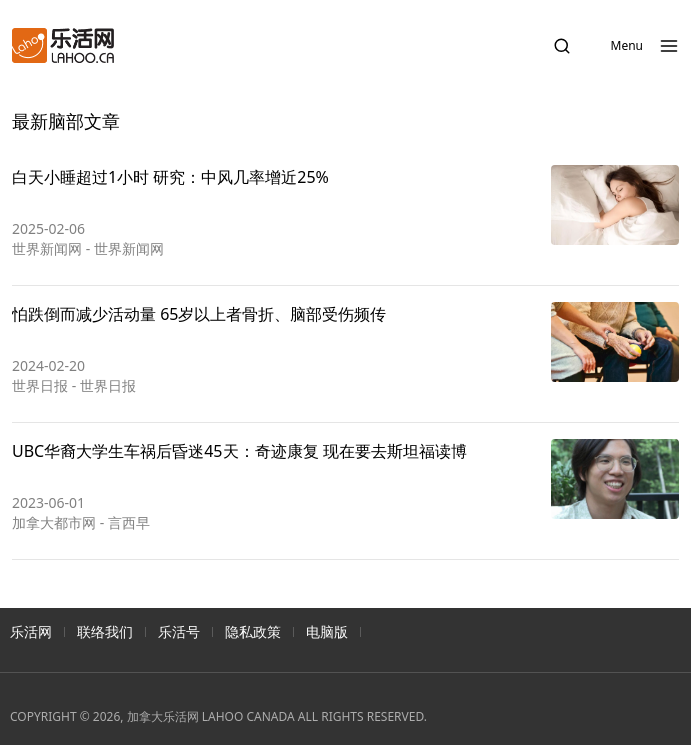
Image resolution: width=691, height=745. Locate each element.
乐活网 (31, 631)
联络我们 (105, 631)
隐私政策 (253, 631)
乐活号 (179, 631)
